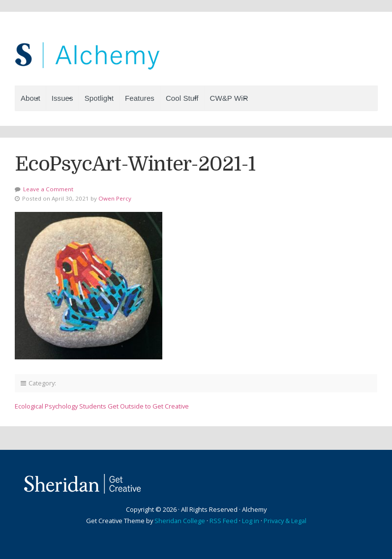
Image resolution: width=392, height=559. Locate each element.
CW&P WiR (229, 98)
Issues (62, 98)
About (30, 98)
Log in (251, 521)
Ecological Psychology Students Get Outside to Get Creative (102, 406)
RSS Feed (224, 521)
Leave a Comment (48, 189)
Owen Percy (115, 198)
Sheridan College (180, 521)
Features (140, 98)
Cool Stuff (182, 98)
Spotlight (99, 98)
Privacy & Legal (285, 521)
